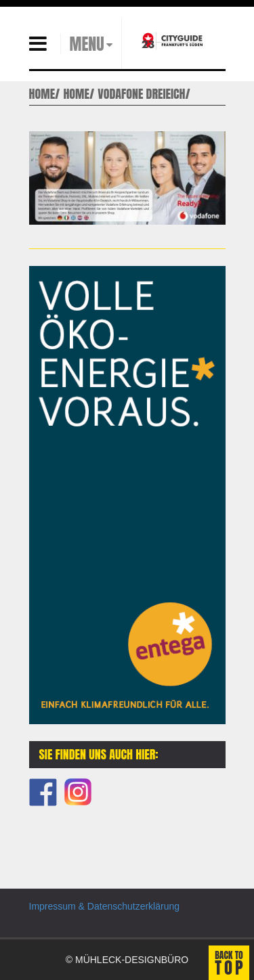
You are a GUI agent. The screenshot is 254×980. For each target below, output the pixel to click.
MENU (87, 44)
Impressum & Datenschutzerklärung (105, 906)
